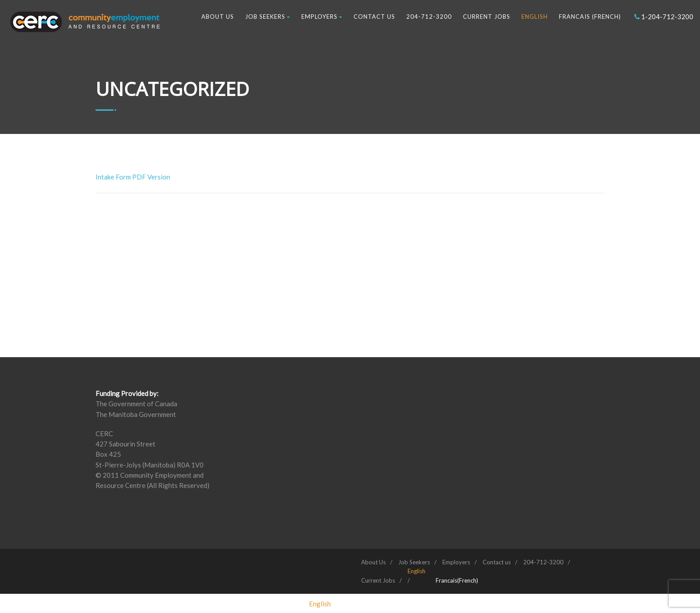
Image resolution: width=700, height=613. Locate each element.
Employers (322, 17)
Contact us (374, 17)
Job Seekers (268, 17)
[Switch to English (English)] (320, 604)
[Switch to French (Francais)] (457, 580)
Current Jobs (487, 17)
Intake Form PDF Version (133, 177)
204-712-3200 (429, 17)
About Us (218, 17)
